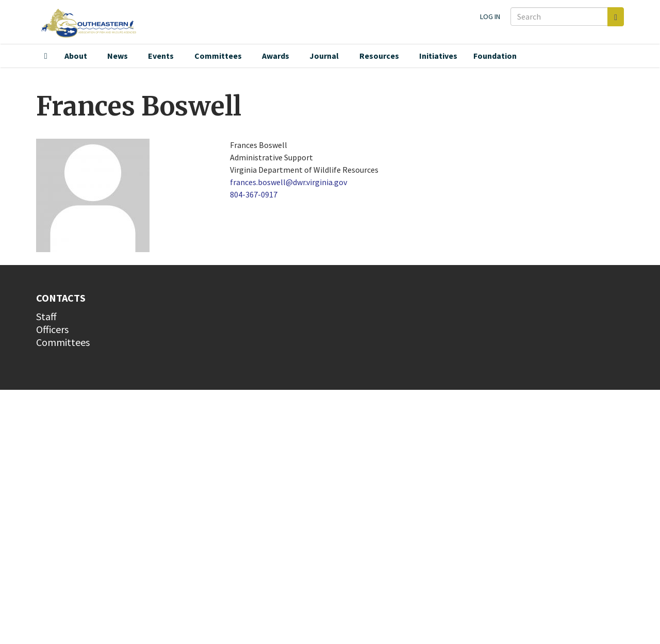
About (76, 56)
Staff (46, 316)
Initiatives (438, 56)
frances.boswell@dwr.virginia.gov (288, 182)
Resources (379, 56)
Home (46, 56)
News (118, 56)
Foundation (495, 56)
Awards (276, 56)
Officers (52, 329)
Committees (218, 56)
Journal (324, 56)
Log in (490, 16)
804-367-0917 (254, 194)
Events (161, 56)
